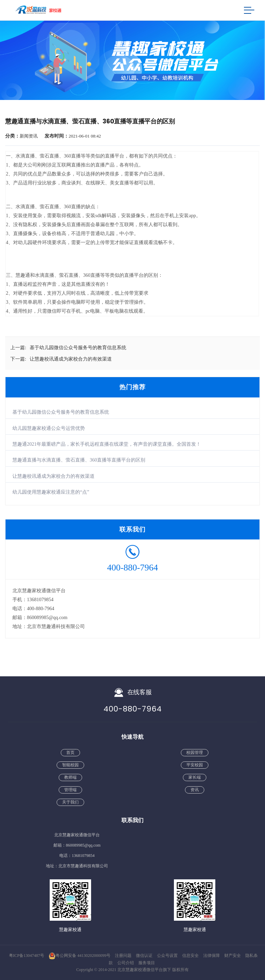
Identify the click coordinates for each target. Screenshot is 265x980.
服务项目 (147, 963)
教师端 (70, 777)
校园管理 (195, 752)
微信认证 (145, 956)
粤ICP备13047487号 (27, 956)
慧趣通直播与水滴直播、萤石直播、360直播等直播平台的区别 (79, 460)
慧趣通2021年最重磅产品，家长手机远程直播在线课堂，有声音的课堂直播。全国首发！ (107, 444)
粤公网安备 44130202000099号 (80, 956)
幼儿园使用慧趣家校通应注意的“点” (51, 492)
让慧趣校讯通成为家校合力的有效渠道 (53, 476)
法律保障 (212, 956)
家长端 (195, 777)
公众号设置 (168, 956)
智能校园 (70, 765)
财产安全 (233, 956)
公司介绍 (126, 963)
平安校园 (195, 765)
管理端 (70, 790)
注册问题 (124, 956)
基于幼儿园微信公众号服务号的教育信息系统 (61, 412)
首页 (70, 752)
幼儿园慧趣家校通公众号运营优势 (49, 428)
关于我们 (70, 802)
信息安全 (191, 956)
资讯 (195, 790)
